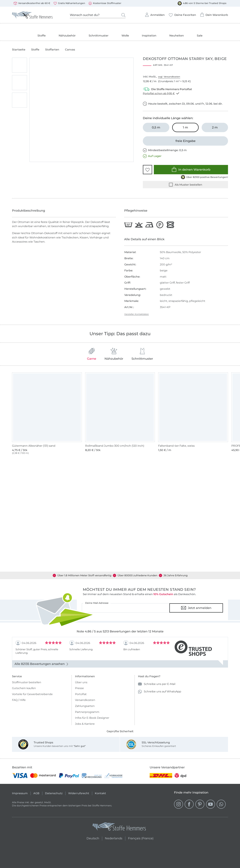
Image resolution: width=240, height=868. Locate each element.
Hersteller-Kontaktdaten (137, 314)
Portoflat (81, 694)
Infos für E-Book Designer (92, 718)
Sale (200, 36)
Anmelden (155, 14)
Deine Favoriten (182, 14)
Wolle (125, 36)
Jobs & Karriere (85, 724)
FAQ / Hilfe (19, 700)
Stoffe (42, 36)
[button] (147, 170)
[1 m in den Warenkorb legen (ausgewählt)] (185, 127)
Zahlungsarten (85, 706)
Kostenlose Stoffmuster (105, 3)
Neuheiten (177, 36)
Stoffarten (52, 50)
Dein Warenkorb (214, 14)
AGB (36, 793)
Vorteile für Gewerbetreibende (32, 694)
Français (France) (141, 838)
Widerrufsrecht (79, 793)
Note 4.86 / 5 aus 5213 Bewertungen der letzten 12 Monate (120, 631)
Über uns (81, 682)
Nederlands (114, 838)
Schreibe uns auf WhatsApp (160, 692)
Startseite (19, 50)
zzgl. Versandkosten (169, 77)
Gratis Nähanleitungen (69, 3)
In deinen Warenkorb (191, 169)
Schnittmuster (99, 36)
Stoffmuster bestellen (27, 682)
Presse (79, 688)
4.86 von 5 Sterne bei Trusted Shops (202, 3)
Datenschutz (54, 793)
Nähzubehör (67, 36)
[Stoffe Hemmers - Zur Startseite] (119, 827)
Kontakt (100, 793)
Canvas (70, 50)
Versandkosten (85, 700)
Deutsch (91, 838)
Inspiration (149, 36)
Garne (92, 354)
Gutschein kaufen (24, 688)
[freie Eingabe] (185, 141)
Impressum (20, 793)
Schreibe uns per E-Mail (157, 684)
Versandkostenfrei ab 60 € (32, 3)
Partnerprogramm (87, 712)
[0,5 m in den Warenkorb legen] (156, 127)
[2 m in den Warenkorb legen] (215, 127)
